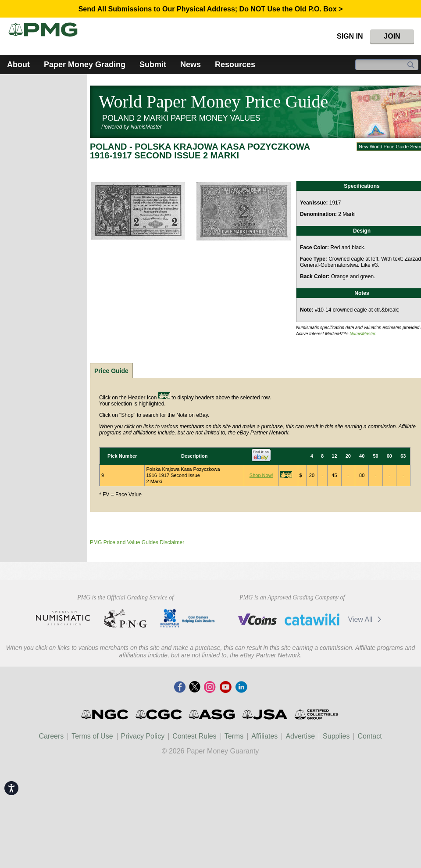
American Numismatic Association (63, 618)
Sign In (350, 36)
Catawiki (312, 619)
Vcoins (258, 619)
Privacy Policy (143, 736)
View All (366, 619)
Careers (51, 736)
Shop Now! (261, 475)
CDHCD (187, 618)
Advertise (300, 736)
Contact (369, 736)
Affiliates (264, 736)
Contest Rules (194, 736)
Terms (234, 736)
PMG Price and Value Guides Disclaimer (137, 542)
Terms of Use (92, 736)
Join (392, 36)
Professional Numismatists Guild (125, 618)
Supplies (336, 736)
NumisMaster (362, 334)
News (191, 65)
